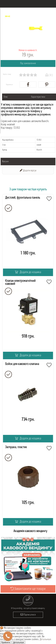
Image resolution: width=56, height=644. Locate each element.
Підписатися (28, 615)
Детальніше (45, 639)
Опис (6, 97)
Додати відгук (28, 170)
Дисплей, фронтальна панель (23, 198)
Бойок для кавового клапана (22, 364)
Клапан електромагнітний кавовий (20, 282)
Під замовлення (28, 63)
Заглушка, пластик (16, 447)
